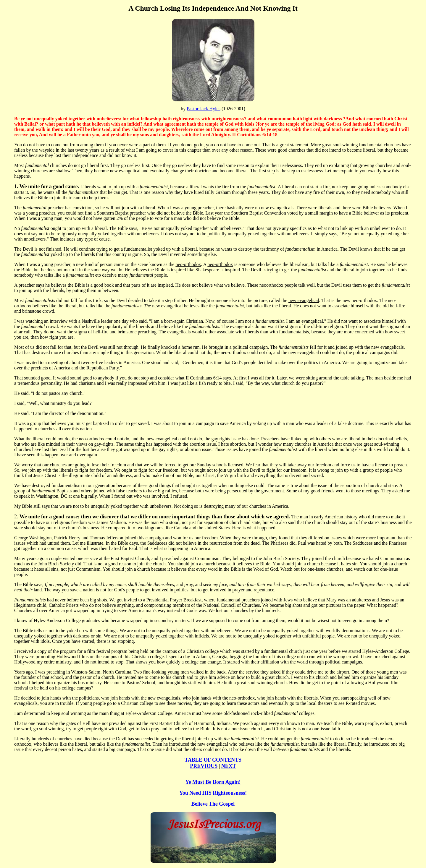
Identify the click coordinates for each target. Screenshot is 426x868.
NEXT (229, 766)
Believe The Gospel (213, 804)
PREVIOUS (204, 766)
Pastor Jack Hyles (204, 109)
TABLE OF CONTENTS (213, 760)
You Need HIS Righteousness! (213, 793)
